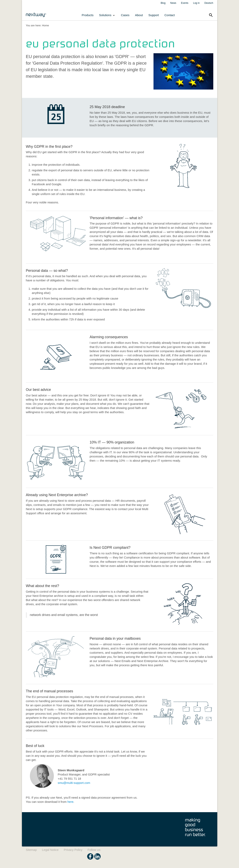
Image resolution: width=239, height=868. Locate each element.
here (70, 802)
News (173, 3)
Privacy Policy (73, 850)
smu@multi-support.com (74, 783)
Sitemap (31, 850)
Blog (163, 3)
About (139, 15)
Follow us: (94, 850)
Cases (125, 15)
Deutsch (209, 3)
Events (185, 3)
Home (46, 25)
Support (154, 15)
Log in (196, 3)
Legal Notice (50, 850)
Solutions (107, 15)
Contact (170, 15)
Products (88, 15)
